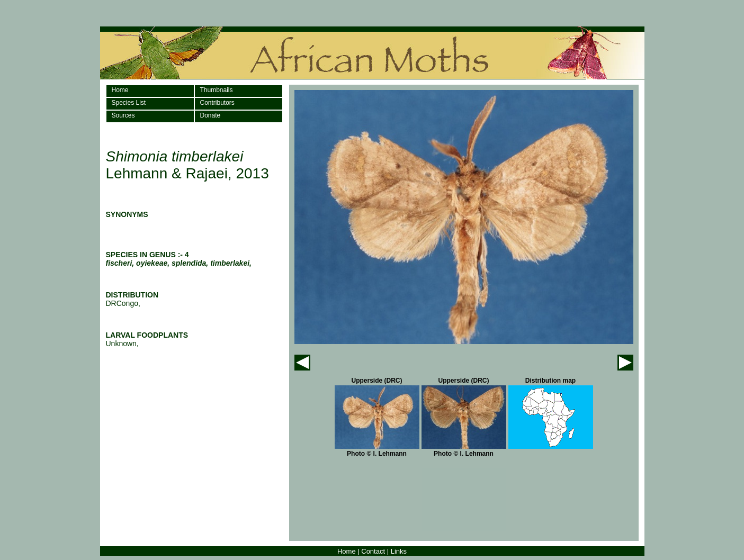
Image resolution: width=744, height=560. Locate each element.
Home (120, 90)
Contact (373, 551)
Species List (129, 103)
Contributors (217, 103)
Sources (123, 115)
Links (399, 551)
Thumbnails (217, 90)
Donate (210, 115)
